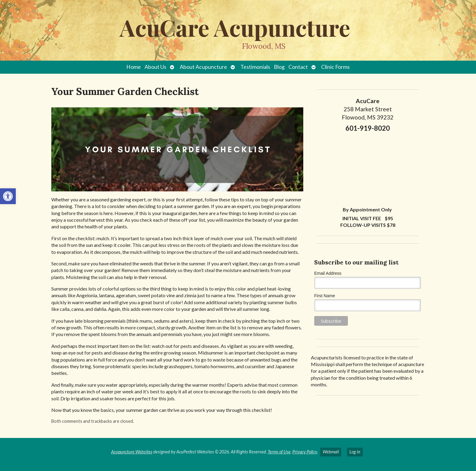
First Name (325, 296)
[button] (8, 196)
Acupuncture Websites (132, 452)
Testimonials (255, 67)
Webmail (331, 452)
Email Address (328, 273)
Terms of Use (279, 452)
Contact (298, 67)
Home (134, 67)
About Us (155, 67)
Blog (279, 67)
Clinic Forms (335, 67)
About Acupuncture (203, 67)
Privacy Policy (305, 452)
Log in (355, 452)
